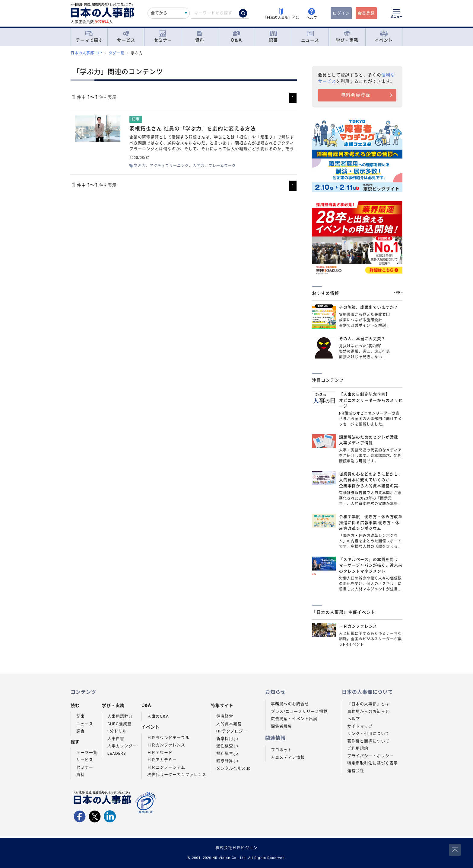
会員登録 (366, 13)
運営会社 (356, 771)
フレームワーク (222, 166)
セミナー (163, 37)
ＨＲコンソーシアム (166, 767)
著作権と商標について (368, 741)
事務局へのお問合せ (290, 704)
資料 (200, 37)
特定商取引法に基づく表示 (373, 763)
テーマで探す (89, 37)
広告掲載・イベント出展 (294, 719)
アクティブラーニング (169, 166)
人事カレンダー (122, 746)
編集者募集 (281, 726)
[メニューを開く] (396, 14)
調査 (81, 731)
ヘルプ (354, 719)
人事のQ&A (158, 716)
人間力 (199, 166)
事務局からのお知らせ (368, 711)
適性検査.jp (227, 746)
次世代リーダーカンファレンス (177, 775)
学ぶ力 (140, 166)
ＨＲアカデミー (162, 760)
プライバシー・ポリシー (370, 756)
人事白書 (116, 739)
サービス (126, 37)
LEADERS (117, 753)
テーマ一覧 (87, 752)
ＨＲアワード (160, 752)
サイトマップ (360, 726)
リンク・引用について (368, 733)
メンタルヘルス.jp (234, 768)
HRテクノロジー (232, 731)
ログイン (341, 13)
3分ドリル (117, 731)
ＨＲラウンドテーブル (168, 738)
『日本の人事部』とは (368, 704)
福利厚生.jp (227, 753)
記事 (273, 37)
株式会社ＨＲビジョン (237, 848)
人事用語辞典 (120, 716)
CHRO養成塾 (119, 724)
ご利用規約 (358, 748)
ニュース (310, 37)
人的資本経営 (229, 724)
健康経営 (225, 716)
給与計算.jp (227, 761)
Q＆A (236, 37)
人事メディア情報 (288, 757)
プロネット (281, 750)
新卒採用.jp (227, 739)
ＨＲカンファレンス (166, 745)
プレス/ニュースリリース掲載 (299, 711)
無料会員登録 (356, 95)
